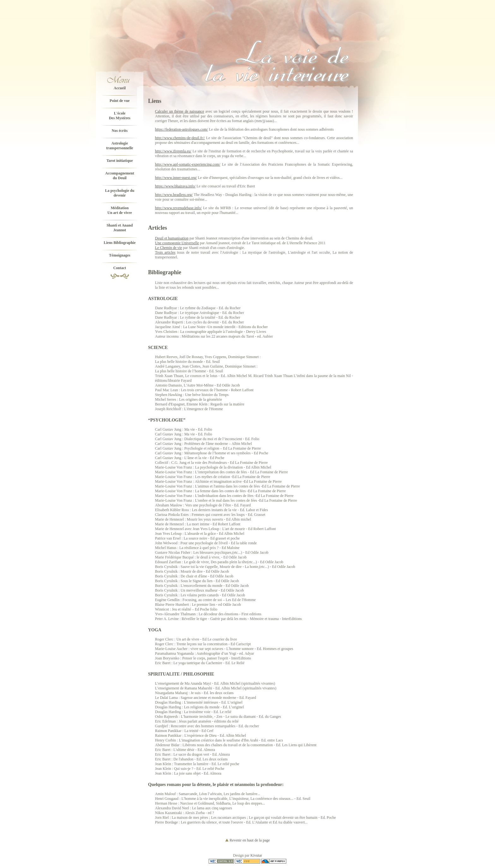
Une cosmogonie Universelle (177, 243)
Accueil (120, 88)
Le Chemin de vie (169, 248)
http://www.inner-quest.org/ (176, 178)
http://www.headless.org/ (174, 195)
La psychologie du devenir (120, 193)
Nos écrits (120, 131)
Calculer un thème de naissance (180, 111)
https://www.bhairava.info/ (175, 186)
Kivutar (256, 855)
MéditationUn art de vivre (119, 210)
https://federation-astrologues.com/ (182, 129)
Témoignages (119, 255)
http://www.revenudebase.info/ (178, 208)
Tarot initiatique (120, 161)
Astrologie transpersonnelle (119, 146)
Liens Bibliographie (119, 243)
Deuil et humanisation (172, 238)
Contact (120, 268)
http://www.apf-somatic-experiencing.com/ (188, 164)
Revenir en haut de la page (247, 840)
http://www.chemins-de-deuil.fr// (180, 138)
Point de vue (119, 101)
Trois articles (165, 252)
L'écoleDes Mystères (120, 116)
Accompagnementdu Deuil (120, 176)
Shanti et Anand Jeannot (120, 228)
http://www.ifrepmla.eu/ (173, 151)
